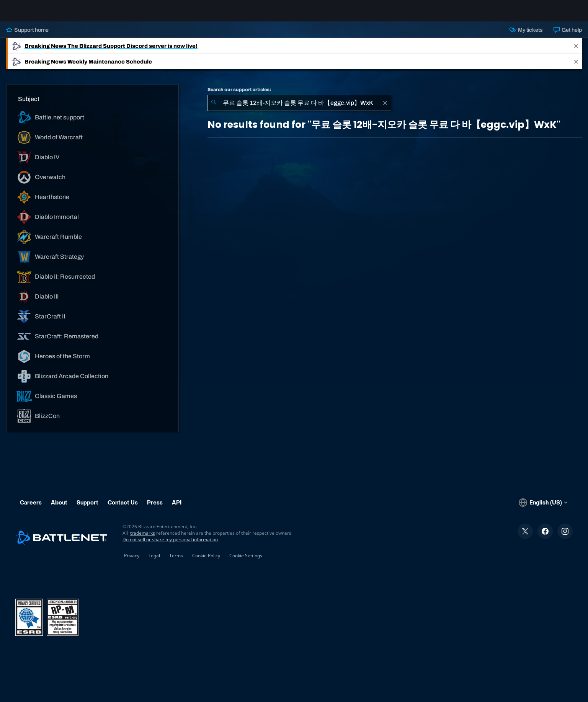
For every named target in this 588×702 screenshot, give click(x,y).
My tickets (526, 36)
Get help (568, 36)
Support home (27, 36)
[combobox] (299, 109)
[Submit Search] (214, 109)
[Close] (576, 52)
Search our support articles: (239, 96)
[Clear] (385, 109)
